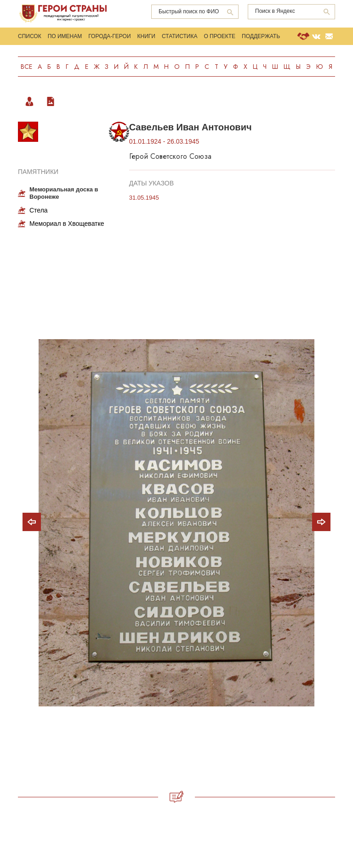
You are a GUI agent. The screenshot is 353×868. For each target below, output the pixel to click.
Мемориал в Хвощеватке (67, 224)
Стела (39, 210)
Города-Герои (109, 36)
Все (26, 67)
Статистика (179, 36)
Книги (146, 36)
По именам (65, 36)
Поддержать (261, 36)
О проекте (219, 36)
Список (30, 36)
